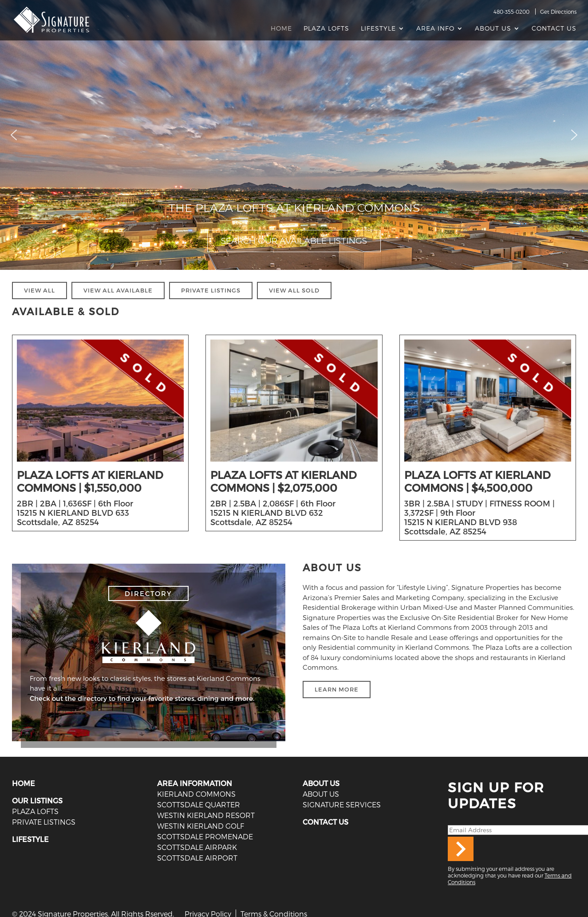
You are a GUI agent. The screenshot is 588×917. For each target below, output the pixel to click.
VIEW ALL (39, 290)
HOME (24, 783)
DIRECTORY (148, 593)
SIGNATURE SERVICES (342, 804)
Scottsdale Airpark (197, 847)
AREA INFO (435, 29)
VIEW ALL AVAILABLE (118, 290)
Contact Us (554, 29)
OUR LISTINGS (37, 800)
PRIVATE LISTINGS (211, 290)
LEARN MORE (337, 689)
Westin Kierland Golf (201, 826)
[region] (294, 135)
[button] (14, 135)
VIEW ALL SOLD (294, 290)
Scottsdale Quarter (199, 804)
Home (281, 29)
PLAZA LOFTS (35, 811)
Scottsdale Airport (197, 858)
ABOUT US (321, 783)
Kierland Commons (196, 794)
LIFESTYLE (30, 839)
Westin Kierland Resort (206, 815)
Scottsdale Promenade (205, 836)
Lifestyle (378, 29)
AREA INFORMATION (195, 783)
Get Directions (558, 12)
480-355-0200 (511, 12)
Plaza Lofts (326, 29)
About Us (493, 29)
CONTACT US (326, 822)
